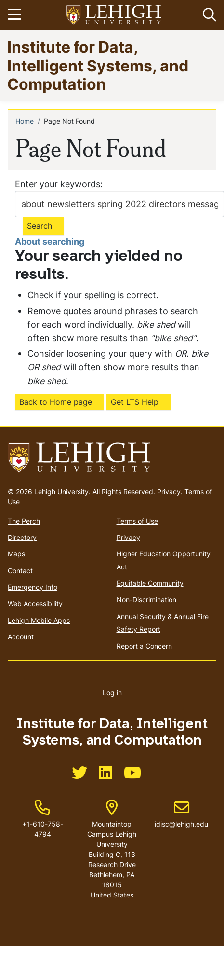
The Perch (24, 521)
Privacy (169, 491)
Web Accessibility (35, 603)
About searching (50, 242)
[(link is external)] (79, 776)
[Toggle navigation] (16, 15)
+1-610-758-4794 (43, 829)
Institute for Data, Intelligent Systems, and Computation (98, 65)
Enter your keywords (58, 184)
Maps (16, 554)
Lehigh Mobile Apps (39, 620)
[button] (208, 15)
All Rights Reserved (123, 491)
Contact (20, 571)
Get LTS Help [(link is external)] (135, 402)
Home (25, 121)
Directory (22, 537)
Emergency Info (33, 587)
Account (21, 637)
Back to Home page (56, 402)
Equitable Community (150, 583)
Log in (112, 693)
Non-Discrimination (146, 600)
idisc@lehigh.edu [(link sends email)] (181, 814)
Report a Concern (144, 646)
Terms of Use (137, 521)
